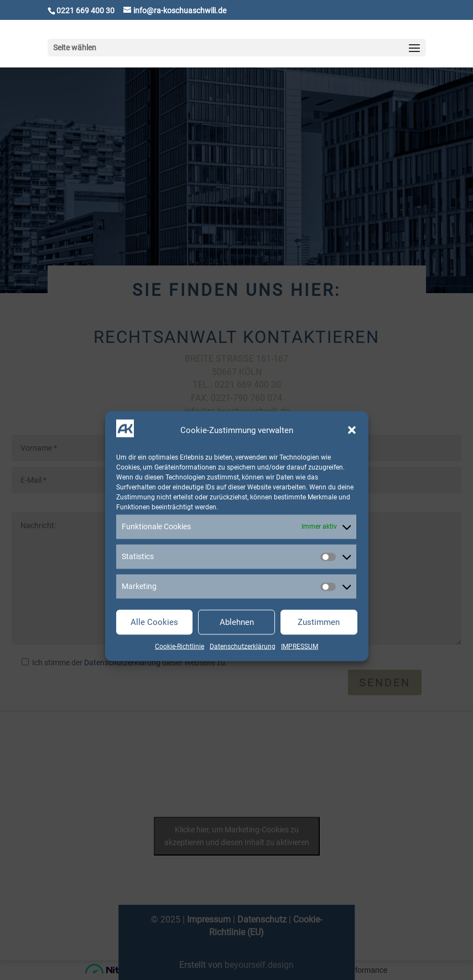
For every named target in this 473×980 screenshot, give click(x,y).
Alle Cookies (154, 678)
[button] (352, 486)
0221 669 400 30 (85, 11)
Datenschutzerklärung (243, 702)
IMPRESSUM (300, 702)
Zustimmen (319, 678)
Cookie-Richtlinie (180, 702)
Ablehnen (237, 678)
